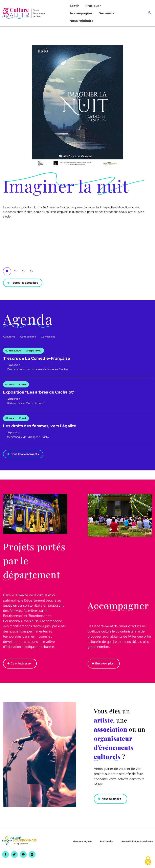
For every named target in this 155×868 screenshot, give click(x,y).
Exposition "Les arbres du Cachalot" (39, 392)
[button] (74, 6)
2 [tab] (15, 271)
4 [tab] (31, 271)
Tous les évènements (25, 454)
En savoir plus (104, 663)
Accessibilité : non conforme (137, 841)
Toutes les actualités (25, 283)
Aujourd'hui (9, 337)
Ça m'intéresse (21, 663)
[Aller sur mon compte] (150, 13)
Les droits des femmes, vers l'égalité (40, 426)
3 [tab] (23, 271)
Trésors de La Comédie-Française (37, 358)
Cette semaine (28, 337)
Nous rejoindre (111, 799)
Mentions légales (82, 841)
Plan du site (107, 841)
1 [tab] (7, 271)
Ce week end (48, 337)
